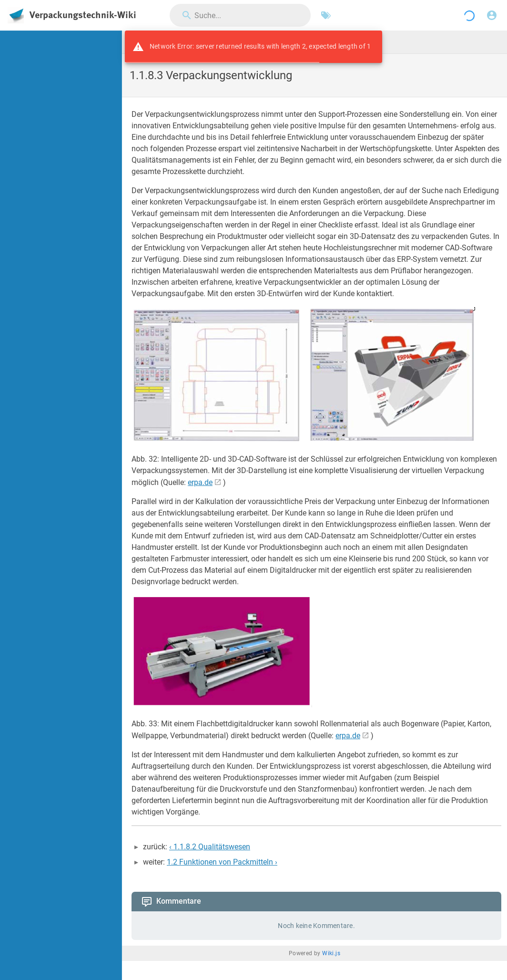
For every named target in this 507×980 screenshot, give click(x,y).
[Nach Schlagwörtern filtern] (326, 15)
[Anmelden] (492, 15)
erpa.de (200, 482)
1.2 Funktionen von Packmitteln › (222, 862)
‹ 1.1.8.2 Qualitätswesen (210, 847)
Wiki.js (331, 953)
